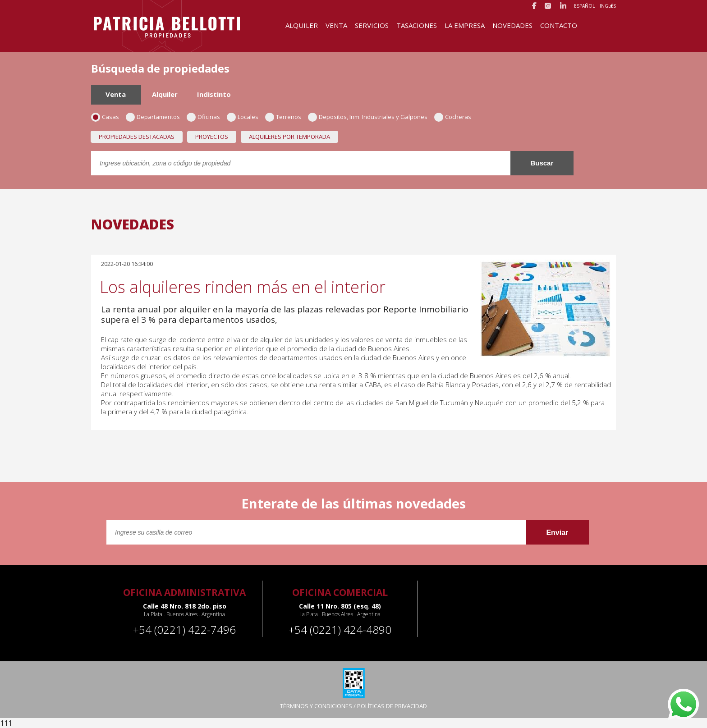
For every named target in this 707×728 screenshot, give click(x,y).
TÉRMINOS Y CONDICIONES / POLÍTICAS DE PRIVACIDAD (353, 706)
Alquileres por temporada (289, 137)
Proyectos (212, 137)
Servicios (372, 25)
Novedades (512, 25)
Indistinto (214, 94)
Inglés (608, 6)
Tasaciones (417, 25)
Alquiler (302, 25)
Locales (246, 117)
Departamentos (156, 117)
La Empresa (465, 25)
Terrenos (286, 117)
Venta (336, 25)
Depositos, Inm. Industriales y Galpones (371, 117)
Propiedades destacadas (137, 137)
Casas (108, 117)
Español (584, 6)
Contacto (559, 25)
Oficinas (206, 117)
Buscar (542, 163)
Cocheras (456, 117)
